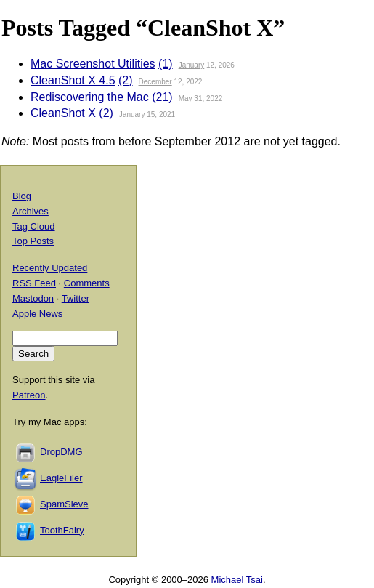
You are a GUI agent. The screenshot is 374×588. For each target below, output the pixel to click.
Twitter (76, 298)
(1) (166, 64)
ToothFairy (62, 530)
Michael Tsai (237, 580)
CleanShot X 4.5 (73, 80)
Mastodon (33, 298)
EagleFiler (61, 478)
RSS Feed (34, 283)
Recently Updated (50, 268)
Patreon (29, 395)
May (186, 98)
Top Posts (33, 241)
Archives (31, 211)
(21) (162, 97)
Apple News (37, 314)
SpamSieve (64, 504)
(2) (126, 80)
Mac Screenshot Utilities (93, 64)
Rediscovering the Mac (90, 97)
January (192, 65)
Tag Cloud (34, 226)
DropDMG (61, 452)
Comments (87, 283)
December (155, 82)
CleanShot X (63, 113)
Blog (22, 196)
